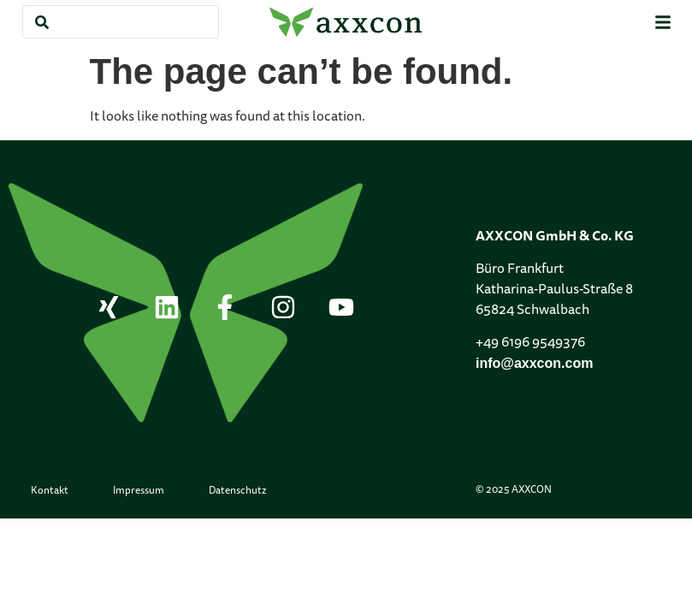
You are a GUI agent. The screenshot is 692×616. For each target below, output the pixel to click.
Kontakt (50, 491)
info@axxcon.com (534, 363)
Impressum (139, 491)
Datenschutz (237, 491)
